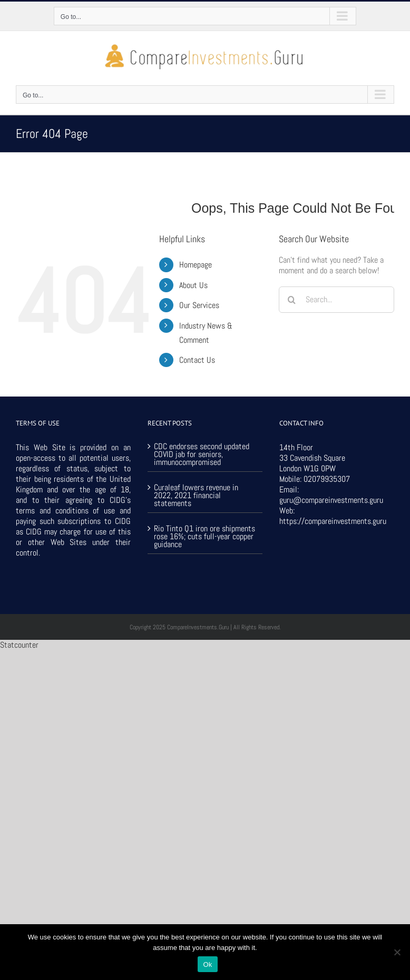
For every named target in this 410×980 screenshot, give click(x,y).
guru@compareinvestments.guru (331, 500)
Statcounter (19, 645)
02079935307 (327, 479)
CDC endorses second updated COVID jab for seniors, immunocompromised (202, 454)
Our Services (199, 305)
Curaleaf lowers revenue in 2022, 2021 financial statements (196, 494)
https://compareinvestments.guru (333, 521)
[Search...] (336, 300)
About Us (193, 285)
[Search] (292, 300)
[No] (397, 952)
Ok (207, 964)
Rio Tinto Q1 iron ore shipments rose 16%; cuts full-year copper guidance (204, 536)
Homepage (196, 265)
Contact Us (197, 360)
